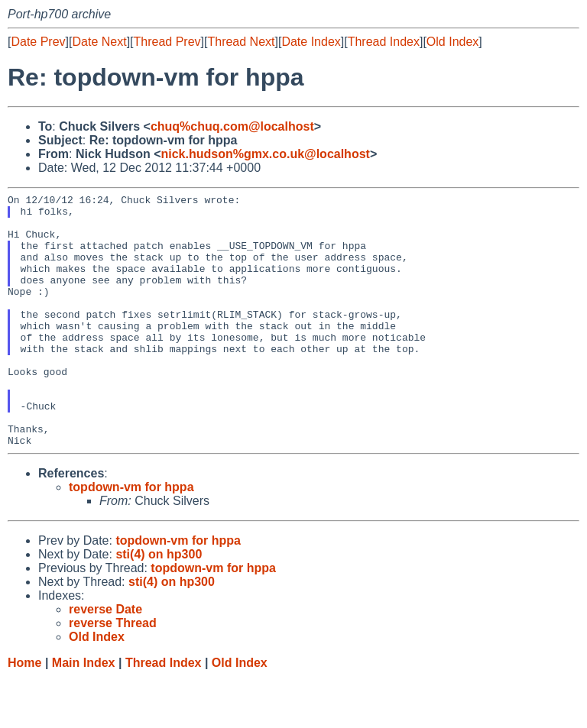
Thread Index (384, 42)
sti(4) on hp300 (159, 605)
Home (24, 713)
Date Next (99, 42)
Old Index (452, 42)
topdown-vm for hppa (131, 537)
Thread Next (241, 42)
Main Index (84, 713)
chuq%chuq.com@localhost (232, 126)
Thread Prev (167, 42)
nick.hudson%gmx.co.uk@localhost (265, 154)
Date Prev (38, 42)
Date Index (311, 42)
